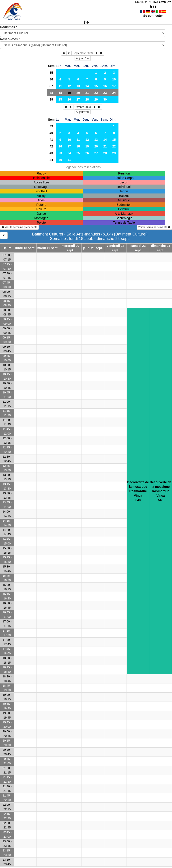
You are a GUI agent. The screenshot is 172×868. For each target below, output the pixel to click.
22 (96, 93)
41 (51, 140)
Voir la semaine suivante (154, 227)
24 (114, 93)
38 (51, 93)
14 (87, 86)
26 (69, 99)
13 (78, 86)
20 (78, 93)
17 (114, 86)
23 (105, 93)
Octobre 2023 (83, 107)
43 (51, 153)
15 (96, 86)
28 (87, 99)
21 (87, 93)
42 (51, 146)
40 (51, 133)
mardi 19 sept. (48, 248)
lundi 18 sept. (25, 248)
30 (105, 99)
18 (60, 93)
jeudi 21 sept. (93, 248)
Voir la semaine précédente (19, 227)
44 (51, 160)
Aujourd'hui (83, 58)
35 (51, 73)
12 (69, 86)
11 (60, 86)
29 (96, 99)
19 (87, 146)
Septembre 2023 (83, 53)
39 (51, 99)
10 (114, 79)
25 (60, 99)
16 (105, 86)
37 (51, 86)
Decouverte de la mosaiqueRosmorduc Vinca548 (138, 491)
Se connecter (153, 11)
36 (51, 79)
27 (78, 99)
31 (69, 160)
